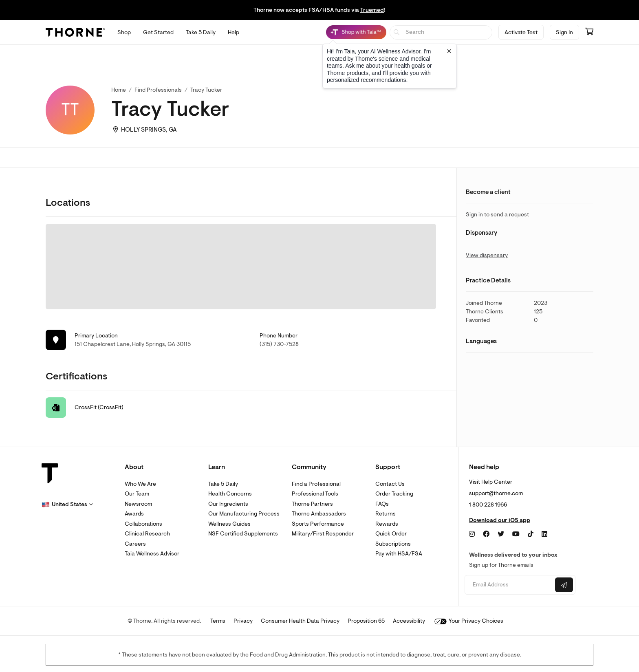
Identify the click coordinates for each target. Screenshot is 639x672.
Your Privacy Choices (469, 621)
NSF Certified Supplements (243, 534)
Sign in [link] (474, 215)
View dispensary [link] (487, 255)
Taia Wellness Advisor (152, 554)
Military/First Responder (323, 534)
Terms (218, 621)
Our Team (137, 494)
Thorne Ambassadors (319, 514)
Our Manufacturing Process (244, 514)
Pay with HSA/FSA (399, 554)
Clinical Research (147, 534)
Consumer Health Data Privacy (300, 621)
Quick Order (391, 534)
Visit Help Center (491, 482)
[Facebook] (486, 534)
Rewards (387, 524)
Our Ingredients (228, 504)
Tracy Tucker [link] (206, 90)
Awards (134, 514)
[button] (67, 505)
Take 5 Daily (223, 484)
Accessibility (409, 621)
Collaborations (143, 524)
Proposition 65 (366, 621)
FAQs (382, 504)
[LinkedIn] (544, 534)
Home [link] (119, 90)
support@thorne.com (496, 493)
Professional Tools (315, 494)
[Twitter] (501, 534)
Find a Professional (316, 484)
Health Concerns (230, 494)
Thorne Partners (312, 504)
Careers (135, 544)
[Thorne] (75, 32)
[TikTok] (531, 534)
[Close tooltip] (449, 51)
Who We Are (140, 484)
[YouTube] (516, 534)
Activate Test (521, 32)
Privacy (243, 621)
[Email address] (509, 585)
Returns (386, 514)
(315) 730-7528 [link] (279, 344)
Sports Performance (318, 524)
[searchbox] (441, 32)
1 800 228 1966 (488, 505)
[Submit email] (564, 585)
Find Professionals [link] (158, 90)
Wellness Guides (229, 524)
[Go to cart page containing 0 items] (589, 32)
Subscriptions (393, 544)
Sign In (564, 32)
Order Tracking (394, 494)
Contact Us (390, 484)
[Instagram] (472, 534)
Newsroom (138, 504)
